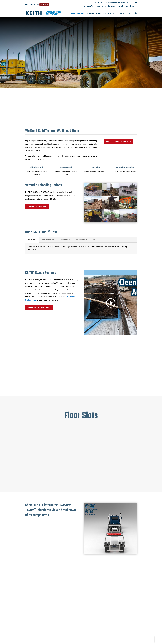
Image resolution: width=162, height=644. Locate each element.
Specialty (112, 13)
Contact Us (111, 6)
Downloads (120, 6)
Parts (129, 13)
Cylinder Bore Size (48, 240)
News (127, 6)
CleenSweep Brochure (39, 307)
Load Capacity (65, 240)
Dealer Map (44, 4)
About (84, 6)
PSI (94, 240)
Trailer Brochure (37, 206)
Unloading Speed (82, 240)
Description (32, 240)
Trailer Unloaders (77, 13)
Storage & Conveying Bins (96, 13)
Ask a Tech (91, 6)
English (133, 6)
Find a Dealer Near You (119, 142)
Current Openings (101, 6)
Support (121, 13)
